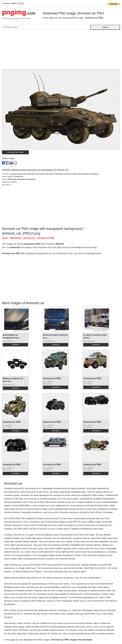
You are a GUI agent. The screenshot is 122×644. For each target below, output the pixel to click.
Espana (21, 3)
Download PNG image (15, 152)
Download (15, 345)
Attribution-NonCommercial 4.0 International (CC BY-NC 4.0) (40, 170)
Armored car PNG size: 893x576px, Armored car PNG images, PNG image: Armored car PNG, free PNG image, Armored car (54, 174)
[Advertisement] (61, 51)
